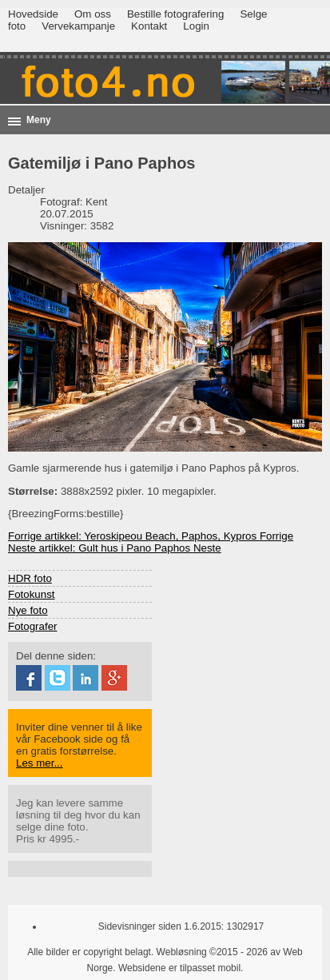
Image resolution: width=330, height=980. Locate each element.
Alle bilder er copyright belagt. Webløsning (117, 952)
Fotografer (33, 626)
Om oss (93, 14)
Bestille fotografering (176, 14)
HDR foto (30, 578)
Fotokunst (32, 594)
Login (196, 26)
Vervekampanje (78, 26)
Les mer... (40, 763)
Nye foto (28, 610)
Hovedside (33, 14)
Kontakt (149, 26)
